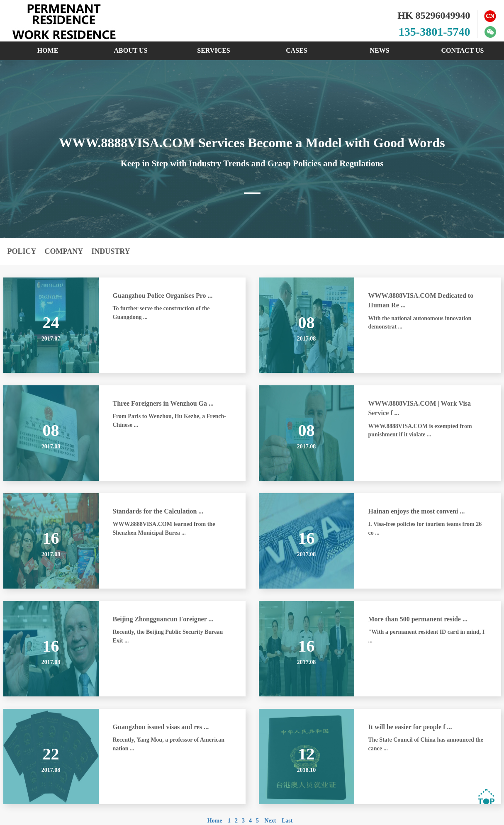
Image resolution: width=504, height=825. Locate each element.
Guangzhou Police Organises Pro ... (163, 296)
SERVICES (213, 50)
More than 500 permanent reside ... (418, 619)
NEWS (379, 50)
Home (215, 821)
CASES (297, 50)
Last (287, 821)
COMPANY (64, 251)
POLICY (22, 251)
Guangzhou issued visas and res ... (161, 727)
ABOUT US (130, 50)
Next (270, 821)
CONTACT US (463, 50)
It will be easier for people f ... (410, 727)
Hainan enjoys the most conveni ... (417, 511)
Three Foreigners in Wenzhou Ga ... (163, 403)
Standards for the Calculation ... (158, 511)
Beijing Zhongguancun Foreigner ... (163, 619)
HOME (48, 50)
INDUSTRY (111, 251)
